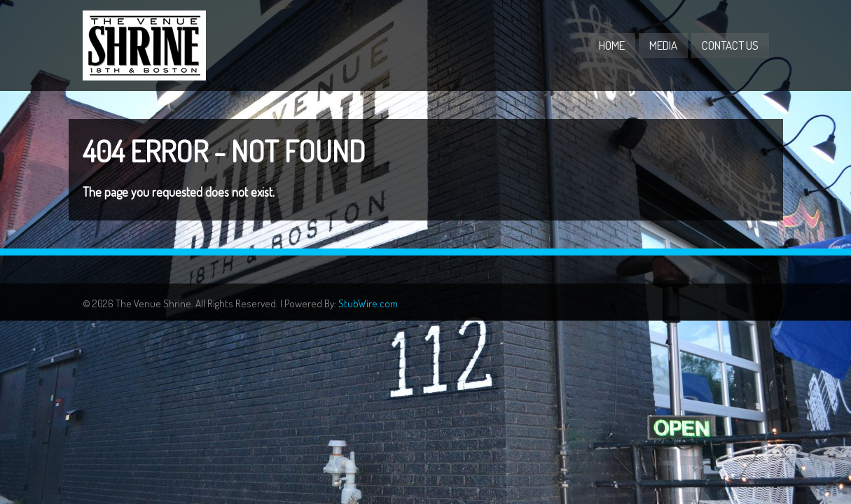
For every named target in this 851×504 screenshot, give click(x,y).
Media (663, 45)
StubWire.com (368, 303)
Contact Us (730, 45)
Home (612, 45)
